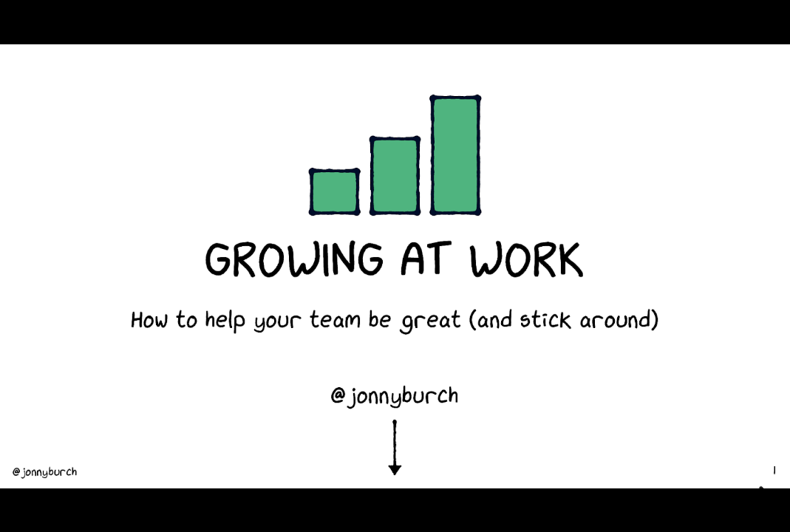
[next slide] (764, 499)
